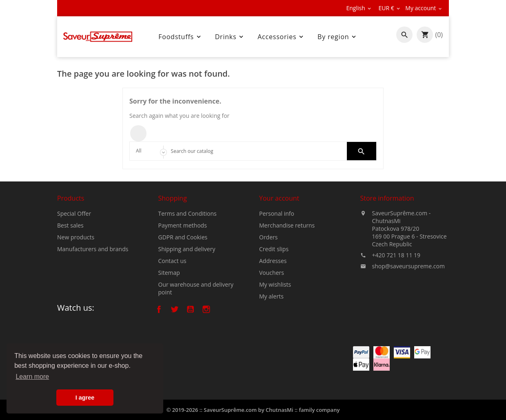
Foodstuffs (180, 37)
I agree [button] (85, 398)
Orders (268, 237)
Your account (279, 198)
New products (76, 237)
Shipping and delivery (187, 249)
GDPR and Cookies (183, 237)
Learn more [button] (32, 377)
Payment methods (183, 225)
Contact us (172, 261)
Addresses (273, 261)
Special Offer (74, 213)
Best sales (70, 225)
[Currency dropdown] (390, 8)
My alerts (271, 296)
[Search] (253, 151)
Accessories (281, 37)
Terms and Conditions (188, 213)
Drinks (230, 37)
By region (337, 37)
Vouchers (272, 273)
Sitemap (169, 273)
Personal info (277, 213)
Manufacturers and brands (93, 249)
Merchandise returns (287, 225)
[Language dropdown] (359, 8)
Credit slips (274, 249)
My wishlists (275, 284)
